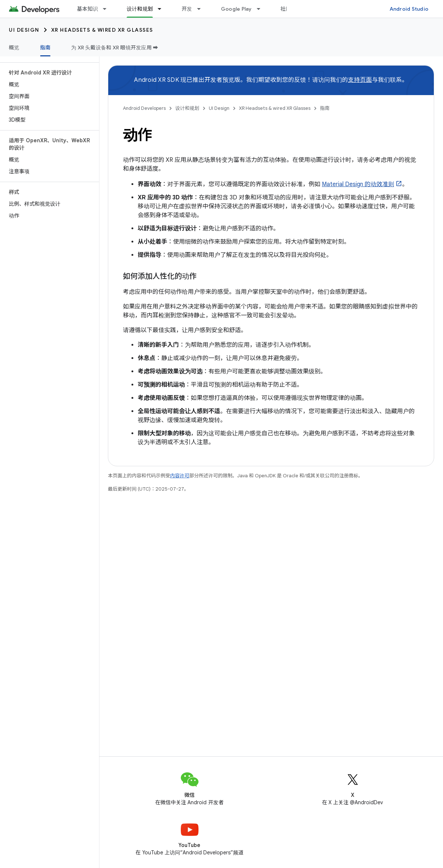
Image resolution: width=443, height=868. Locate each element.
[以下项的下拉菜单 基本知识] (108, 9)
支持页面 (360, 80)
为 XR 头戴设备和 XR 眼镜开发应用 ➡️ (115, 48)
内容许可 (180, 476)
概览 (14, 48)
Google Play (236, 9)
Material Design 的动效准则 (358, 184)
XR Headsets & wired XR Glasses (102, 30)
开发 (187, 9)
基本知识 (87, 9)
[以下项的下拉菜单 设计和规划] (163, 9)
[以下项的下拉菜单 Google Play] (262, 9)
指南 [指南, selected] (45, 48)
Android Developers (144, 108)
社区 (286, 9)
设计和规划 (187, 108)
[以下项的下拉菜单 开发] (202, 9)
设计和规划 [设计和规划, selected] (140, 9)
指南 (325, 108)
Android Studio (409, 9)
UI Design (24, 30)
